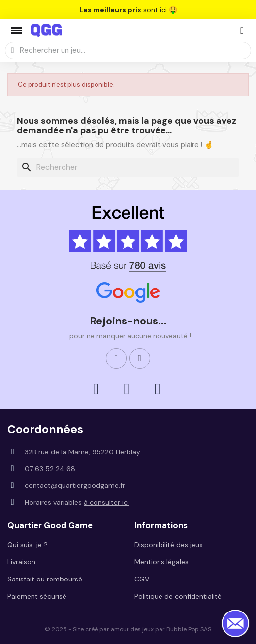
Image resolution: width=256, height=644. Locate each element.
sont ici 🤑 (128, 10)
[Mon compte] (242, 31)
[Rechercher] (128, 167)
